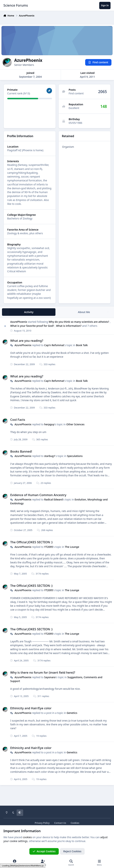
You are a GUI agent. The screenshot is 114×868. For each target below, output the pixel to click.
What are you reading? (27, 340)
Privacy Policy (42, 823)
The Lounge (72, 547)
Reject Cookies (72, 851)
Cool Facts (18, 420)
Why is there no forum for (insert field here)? (43, 672)
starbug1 (50, 456)
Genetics (72, 713)
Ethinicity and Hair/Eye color (31, 708)
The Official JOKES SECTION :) (31, 542)
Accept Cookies (44, 851)
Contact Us (60, 823)
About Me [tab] (84, 312)
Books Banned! (21, 451)
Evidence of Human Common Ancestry (38, 495)
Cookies (75, 823)
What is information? (69, 326)
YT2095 (49, 547)
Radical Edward (53, 499)
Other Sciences (75, 424)
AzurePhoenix (19, 322)
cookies (27, 837)
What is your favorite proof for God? (32, 326)
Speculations (75, 456)
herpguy (49, 424)
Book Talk (82, 345)
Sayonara (50, 677)
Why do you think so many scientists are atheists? (79, 322)
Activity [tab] (29, 312)
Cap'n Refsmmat (54, 345)
